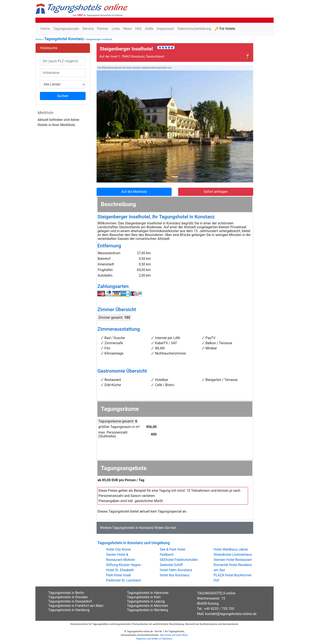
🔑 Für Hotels (225, 29)
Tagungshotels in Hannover (148, 593)
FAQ (139, 29)
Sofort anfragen (216, 192)
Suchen (63, 96)
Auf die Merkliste (134, 192)
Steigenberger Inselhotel (99, 39)
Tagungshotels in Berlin (66, 593)
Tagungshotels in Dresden (68, 597)
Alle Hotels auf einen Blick (174, 635)
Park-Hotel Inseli (119, 575)
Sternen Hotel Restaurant (233, 560)
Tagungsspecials (66, 29)
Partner (103, 29)
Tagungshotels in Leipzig (146, 601)
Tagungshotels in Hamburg (69, 610)
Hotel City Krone (118, 549)
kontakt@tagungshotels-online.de (231, 614)
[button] (108, 124)
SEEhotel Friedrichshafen (179, 560)
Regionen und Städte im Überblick (154, 639)
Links (116, 29)
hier (173, 528)
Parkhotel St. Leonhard (123, 580)
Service (88, 29)
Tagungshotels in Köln (144, 597)
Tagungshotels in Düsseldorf (70, 601)
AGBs (149, 29)
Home (45, 29)
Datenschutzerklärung (194, 29)
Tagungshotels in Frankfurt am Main (76, 606)
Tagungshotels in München (148, 606)
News (127, 29)
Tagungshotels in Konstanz (133, 528)
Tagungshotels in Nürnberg (148, 610)
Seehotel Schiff (171, 565)
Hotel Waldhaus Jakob (231, 549)
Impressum (166, 29)
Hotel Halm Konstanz (176, 570)
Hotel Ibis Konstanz (175, 575)
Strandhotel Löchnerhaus (233, 555)
